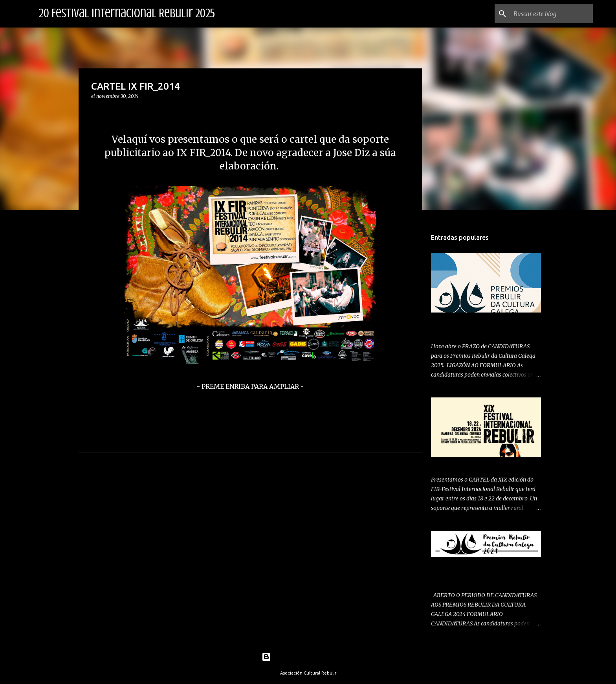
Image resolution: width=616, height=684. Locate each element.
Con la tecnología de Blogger (308, 657)
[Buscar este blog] (552, 14)
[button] (96, 112)
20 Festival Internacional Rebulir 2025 (127, 13)
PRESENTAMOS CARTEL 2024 (469, 464)
